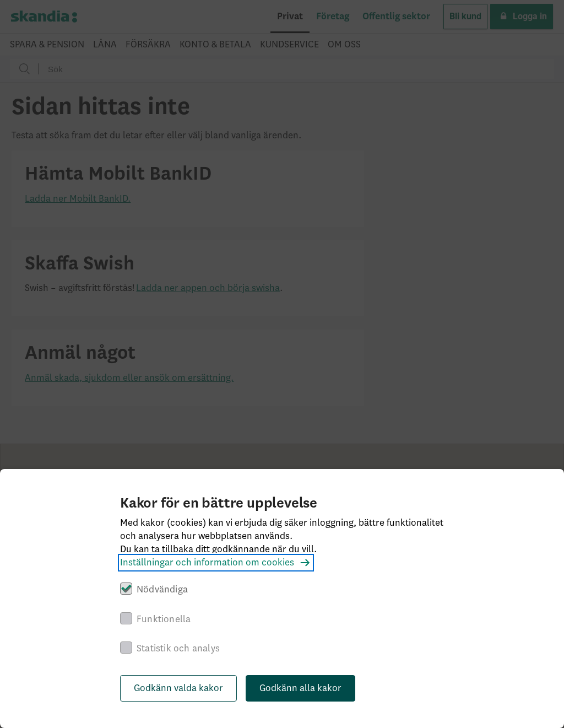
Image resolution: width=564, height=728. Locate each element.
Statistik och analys (178, 649)
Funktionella (164, 619)
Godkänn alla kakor (300, 688)
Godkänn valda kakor (178, 688)
